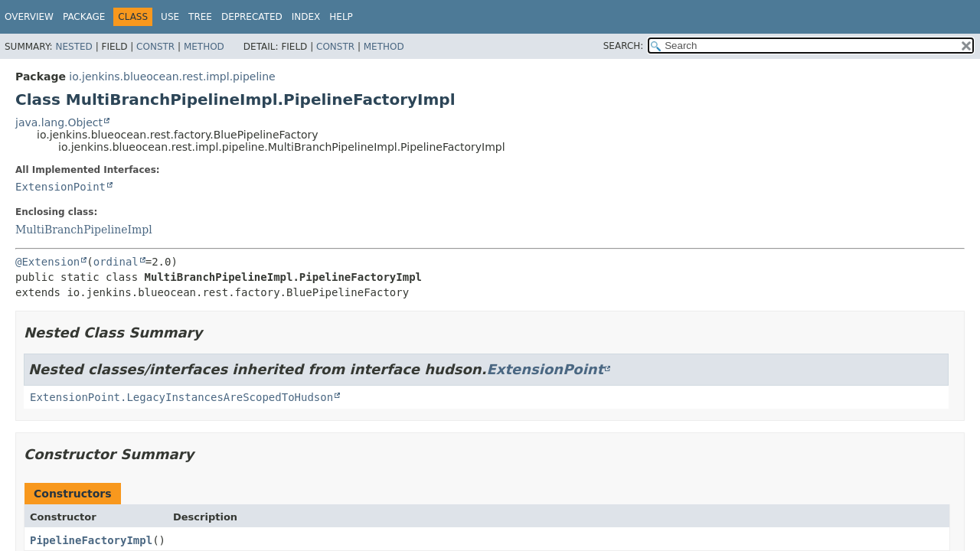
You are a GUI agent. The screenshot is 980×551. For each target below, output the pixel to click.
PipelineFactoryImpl (91, 540)
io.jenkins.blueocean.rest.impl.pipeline (172, 77)
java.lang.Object (59, 122)
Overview (29, 17)
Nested (73, 47)
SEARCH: (624, 46)
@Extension (47, 262)
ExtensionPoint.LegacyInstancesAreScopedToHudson (181, 397)
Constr (155, 47)
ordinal (116, 262)
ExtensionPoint (60, 187)
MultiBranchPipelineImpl (84, 230)
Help (341, 17)
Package (84, 17)
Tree (200, 17)
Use (170, 17)
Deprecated (252, 17)
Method (204, 47)
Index (306, 17)
